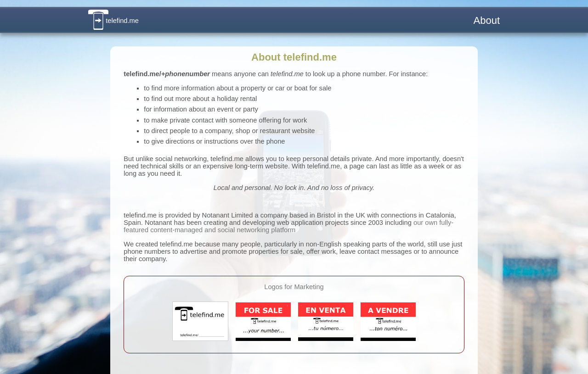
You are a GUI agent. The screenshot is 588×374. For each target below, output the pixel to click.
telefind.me (113, 21)
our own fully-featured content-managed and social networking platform (288, 226)
